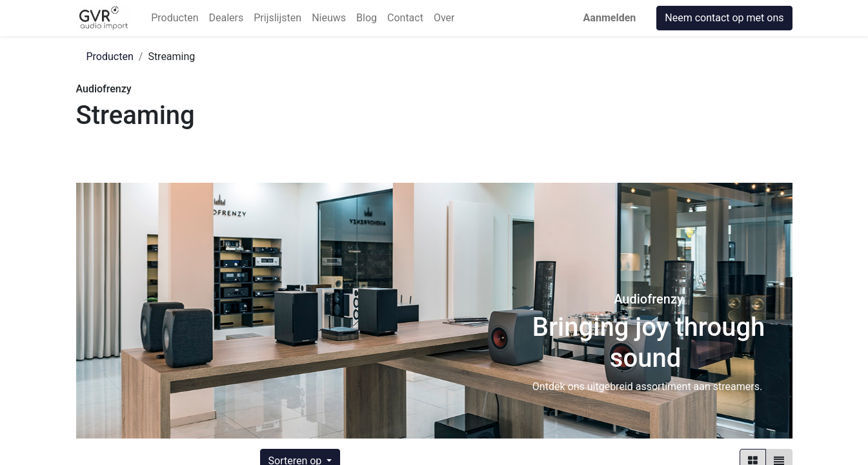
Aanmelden (610, 18)
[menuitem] (175, 18)
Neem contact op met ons (724, 18)
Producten (110, 57)
